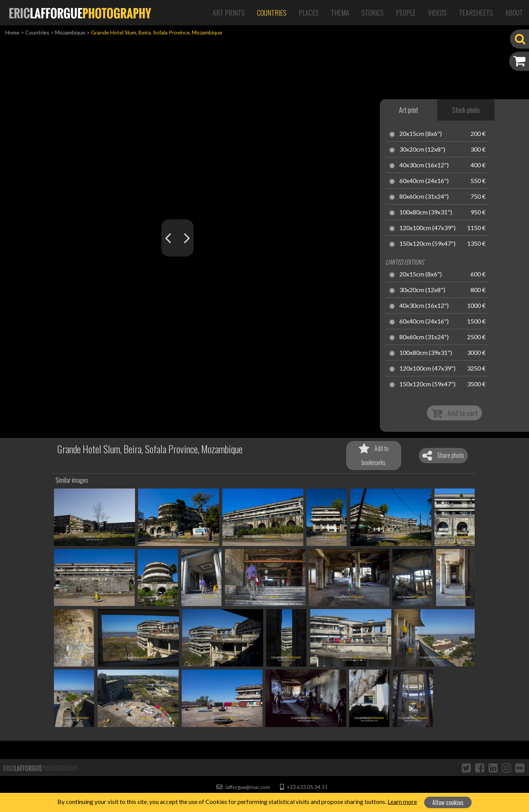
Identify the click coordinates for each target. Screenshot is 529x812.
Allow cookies (448, 802)
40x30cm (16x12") (424, 165)
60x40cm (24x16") (424, 181)
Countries (272, 13)
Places (309, 13)
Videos (437, 13)
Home (12, 32)
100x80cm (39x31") (426, 212)
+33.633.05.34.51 (304, 787)
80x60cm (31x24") (424, 197)
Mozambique (70, 32)
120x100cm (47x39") (427, 228)
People (406, 13)
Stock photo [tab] (466, 110)
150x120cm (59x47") (427, 244)
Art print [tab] (409, 110)
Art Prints (229, 13)
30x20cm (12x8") (422, 150)
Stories (373, 13)
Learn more (402, 801)
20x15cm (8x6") (421, 134)
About (514, 13)
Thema (340, 13)
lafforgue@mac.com (243, 787)
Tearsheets (476, 13)
